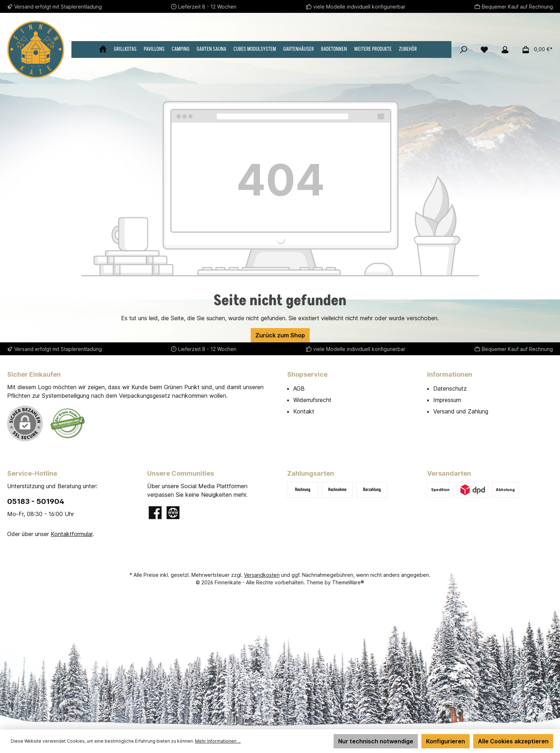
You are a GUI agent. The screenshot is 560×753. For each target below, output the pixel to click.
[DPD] (473, 490)
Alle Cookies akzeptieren (513, 741)
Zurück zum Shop (280, 335)
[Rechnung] (303, 490)
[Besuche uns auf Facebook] (155, 513)
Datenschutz (450, 388)
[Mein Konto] (505, 49)
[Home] (106, 49)
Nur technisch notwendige (376, 741)
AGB (299, 388)
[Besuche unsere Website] (173, 513)
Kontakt (304, 411)
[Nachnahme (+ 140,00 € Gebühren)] (337, 490)
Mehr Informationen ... (218, 741)
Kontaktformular (72, 534)
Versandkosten (262, 575)
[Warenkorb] (535, 49)
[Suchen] (464, 49)
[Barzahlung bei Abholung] (372, 490)
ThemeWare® (348, 582)
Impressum (447, 400)
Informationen (450, 374)
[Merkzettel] (484, 49)
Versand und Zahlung (461, 411)
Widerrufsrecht (312, 400)
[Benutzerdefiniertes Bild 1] (68, 423)
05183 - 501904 (36, 501)
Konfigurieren (446, 741)
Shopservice (307, 374)
